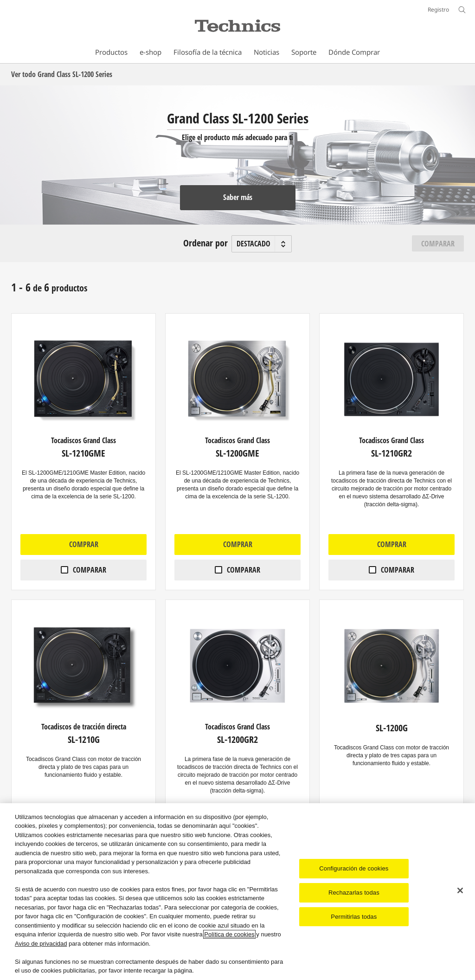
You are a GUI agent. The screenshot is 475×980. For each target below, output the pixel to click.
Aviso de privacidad (41, 944)
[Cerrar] (460, 890)
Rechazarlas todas (354, 893)
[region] (237, 892)
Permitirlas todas (354, 917)
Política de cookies (229, 934)
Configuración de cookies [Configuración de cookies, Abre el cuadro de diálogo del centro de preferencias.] (354, 868)
